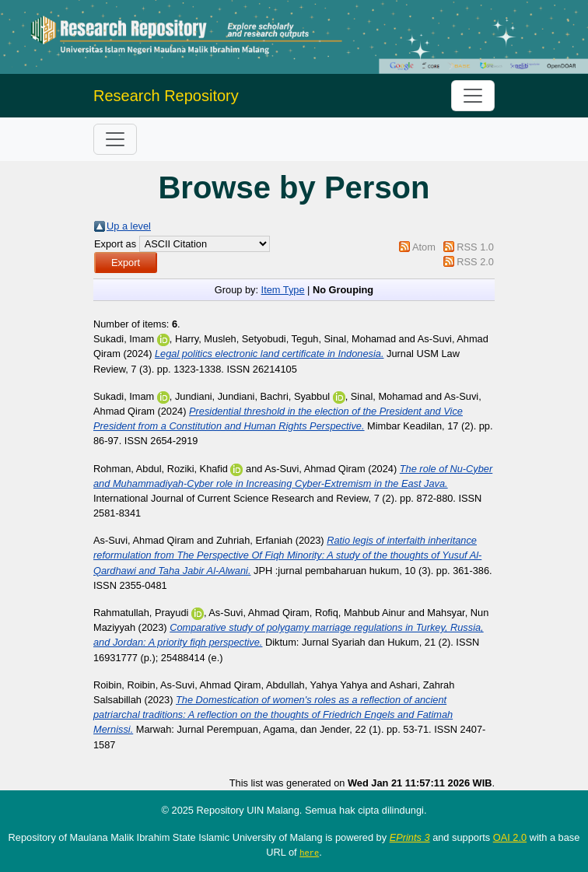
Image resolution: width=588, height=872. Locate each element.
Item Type (283, 290)
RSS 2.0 (475, 262)
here (309, 853)
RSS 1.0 (475, 247)
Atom (424, 247)
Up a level (129, 226)
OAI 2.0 (510, 837)
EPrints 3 (410, 837)
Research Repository (166, 96)
